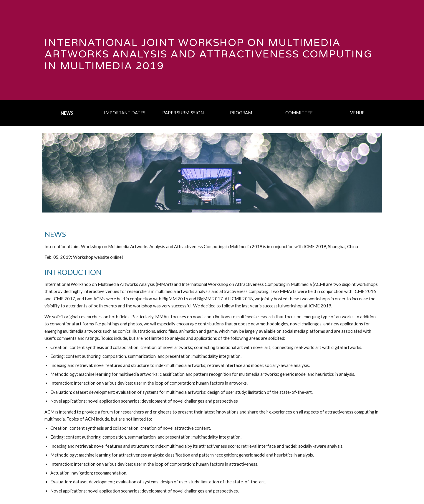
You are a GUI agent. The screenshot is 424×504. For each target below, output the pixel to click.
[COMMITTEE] (299, 113)
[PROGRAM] (241, 113)
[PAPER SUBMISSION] (183, 113)
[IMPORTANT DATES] (125, 113)
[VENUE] (357, 113)
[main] (212, 50)
